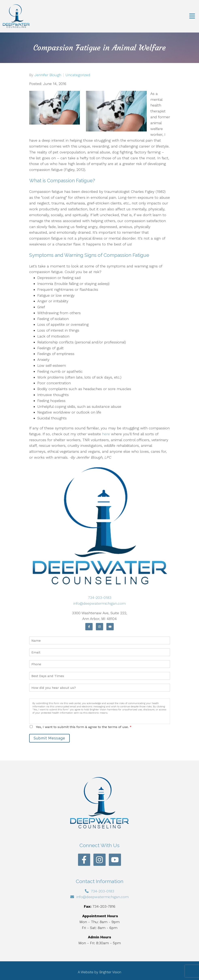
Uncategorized (78, 75)
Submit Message (49, 738)
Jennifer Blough (48, 75)
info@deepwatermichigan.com (99, 603)
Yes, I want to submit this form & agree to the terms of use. (84, 727)
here (106, 434)
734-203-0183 (100, 597)
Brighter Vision (110, 972)
